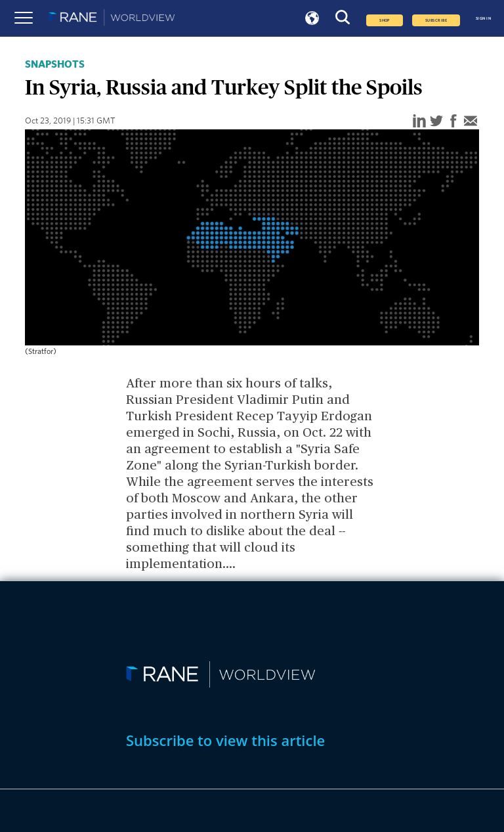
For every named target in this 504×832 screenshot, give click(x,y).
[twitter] (436, 122)
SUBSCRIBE (436, 20)
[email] (471, 122)
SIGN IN (483, 18)
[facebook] (453, 122)
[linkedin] (419, 122)
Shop (385, 20)
